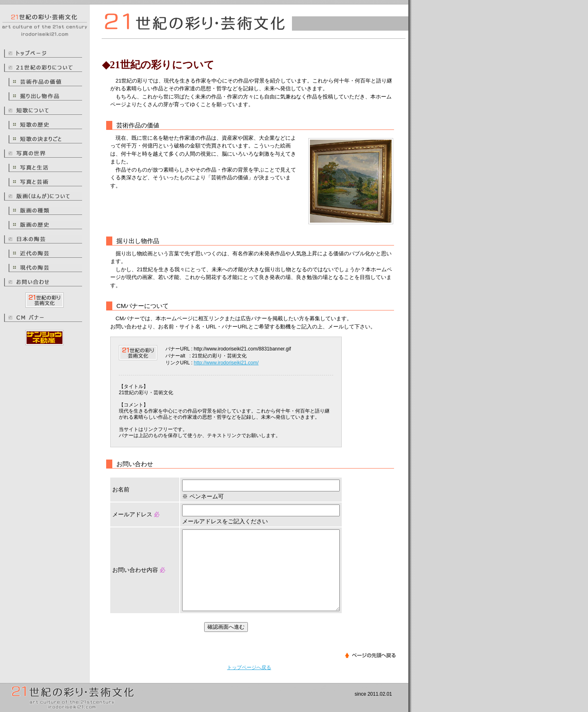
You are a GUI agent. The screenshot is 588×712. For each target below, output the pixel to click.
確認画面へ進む (226, 627)
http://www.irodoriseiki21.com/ (226, 363)
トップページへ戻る (249, 667)
